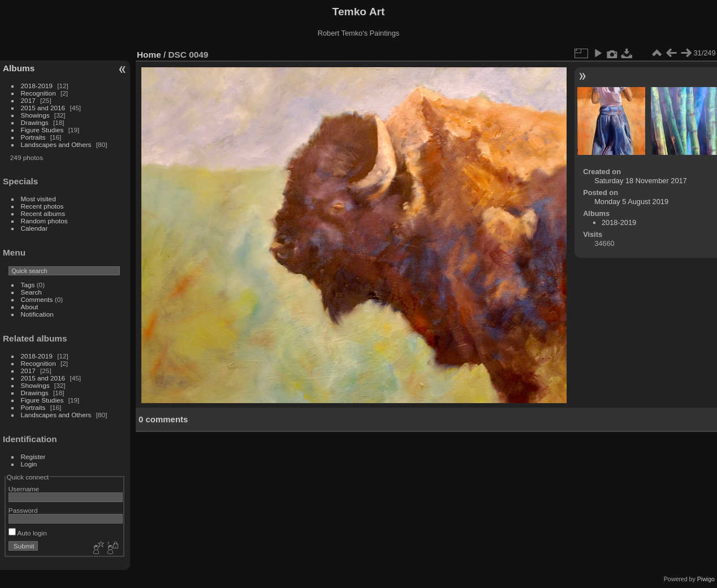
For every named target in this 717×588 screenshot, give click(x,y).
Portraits (33, 137)
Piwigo (706, 579)
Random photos (44, 221)
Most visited (38, 199)
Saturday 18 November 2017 (641, 181)
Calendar (34, 228)
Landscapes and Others (56, 144)
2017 (28, 100)
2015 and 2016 (43, 108)
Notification (37, 314)
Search (31, 292)
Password (23, 510)
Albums (19, 68)
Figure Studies (42, 130)
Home (149, 55)
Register (33, 457)
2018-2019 (37, 86)
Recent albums (43, 213)
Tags (28, 285)
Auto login (28, 533)
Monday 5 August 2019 (631, 202)
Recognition (38, 93)
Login (29, 464)
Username (24, 489)
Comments (37, 299)
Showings (35, 115)
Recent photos (42, 206)
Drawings (35, 122)
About (30, 307)
